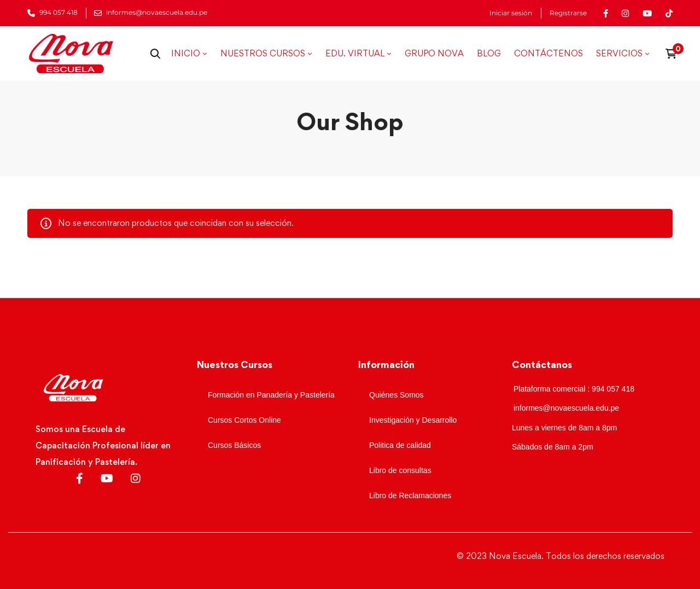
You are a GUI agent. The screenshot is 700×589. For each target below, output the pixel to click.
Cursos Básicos (234, 445)
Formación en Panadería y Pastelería (271, 395)
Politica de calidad (400, 445)
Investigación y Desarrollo (413, 420)
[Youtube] (107, 479)
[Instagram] (136, 479)
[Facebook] (80, 479)
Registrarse (568, 13)
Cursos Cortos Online (244, 420)
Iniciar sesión (511, 13)
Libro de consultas (400, 470)
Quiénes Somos (396, 395)
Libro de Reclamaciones (410, 495)
